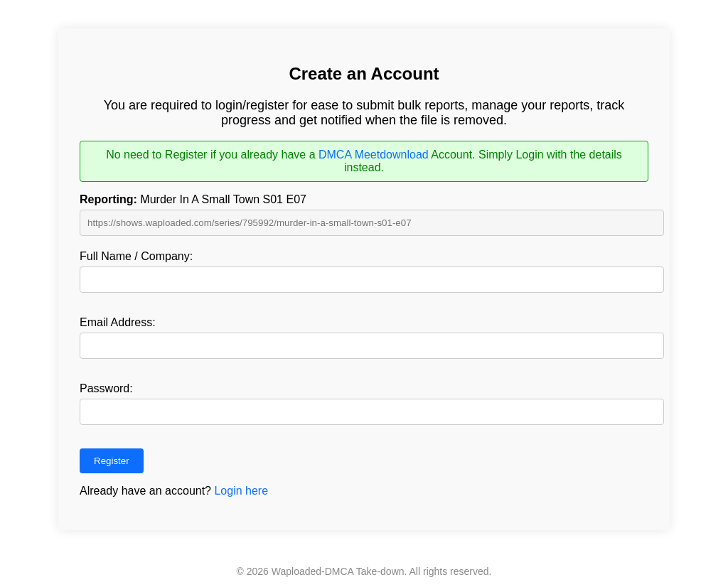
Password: (106, 388)
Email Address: (118, 322)
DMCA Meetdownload (374, 155)
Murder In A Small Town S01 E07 (193, 199)
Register (112, 461)
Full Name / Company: (136, 256)
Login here (241, 491)
